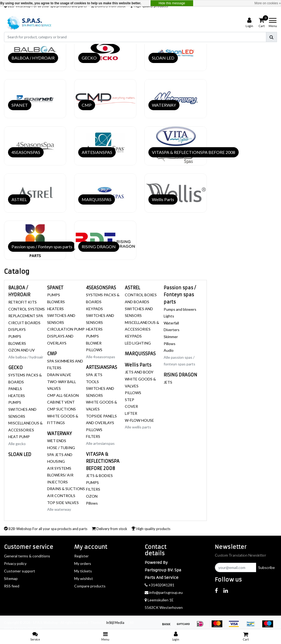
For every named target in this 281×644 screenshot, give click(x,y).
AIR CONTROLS (61, 496)
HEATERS (17, 396)
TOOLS (92, 382)
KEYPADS (94, 309)
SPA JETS (94, 375)
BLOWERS (17, 343)
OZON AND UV (22, 350)
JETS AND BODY (139, 372)
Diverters (172, 330)
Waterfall (171, 323)
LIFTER (131, 413)
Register (81, 556)
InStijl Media (115, 623)
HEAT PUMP (19, 437)
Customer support (20, 571)
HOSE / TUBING (61, 448)
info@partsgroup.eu (164, 592)
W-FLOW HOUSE (139, 420)
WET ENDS (57, 441)
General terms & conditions (27, 556)
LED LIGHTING (138, 343)
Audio (169, 350)
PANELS (15, 389)
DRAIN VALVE (59, 375)
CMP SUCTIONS (61, 409)
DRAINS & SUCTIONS (66, 489)
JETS (168, 382)
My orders (83, 563)
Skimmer (171, 337)
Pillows (92, 503)
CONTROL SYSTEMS (27, 309)
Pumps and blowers (180, 309)
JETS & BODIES (99, 475)
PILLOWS (94, 350)
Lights (169, 316)
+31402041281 (160, 585)
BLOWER (94, 343)
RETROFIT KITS (23, 302)
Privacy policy (15, 563)
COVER (131, 406)
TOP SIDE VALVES (63, 503)
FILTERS (93, 436)
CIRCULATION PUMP (66, 329)
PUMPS (15, 336)
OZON (92, 496)
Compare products (90, 586)
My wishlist (84, 578)
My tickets (83, 571)
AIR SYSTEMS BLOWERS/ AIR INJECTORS (60, 475)
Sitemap (11, 578)
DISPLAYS (17, 329)
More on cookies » (268, 3)
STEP (130, 400)
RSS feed (12, 586)
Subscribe (267, 567)
